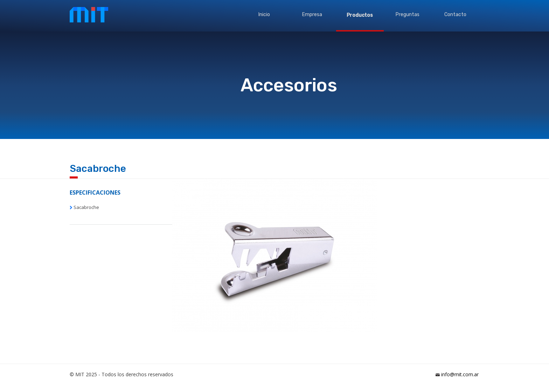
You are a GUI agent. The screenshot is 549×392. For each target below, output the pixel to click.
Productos (360, 15)
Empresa (312, 15)
